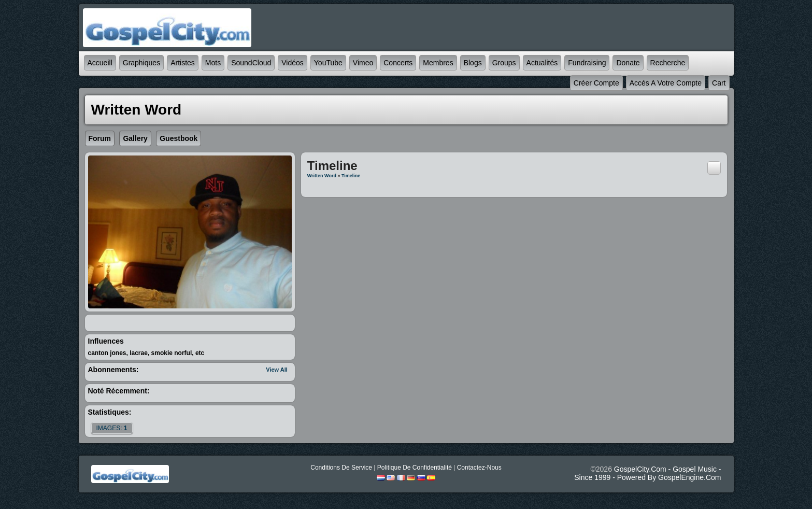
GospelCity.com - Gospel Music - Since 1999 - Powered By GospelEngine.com (647, 473)
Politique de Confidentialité (415, 468)
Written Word (322, 176)
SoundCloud (251, 63)
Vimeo (363, 63)
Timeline (351, 176)
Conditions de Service (341, 468)
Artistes (183, 63)
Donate (628, 63)
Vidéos (293, 63)
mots (213, 63)
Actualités (542, 63)
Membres (438, 63)
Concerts (398, 63)
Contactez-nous (479, 468)
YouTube (328, 63)
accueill (100, 63)
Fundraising (587, 63)
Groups (504, 63)
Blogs (473, 63)
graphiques (141, 63)
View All (277, 370)
